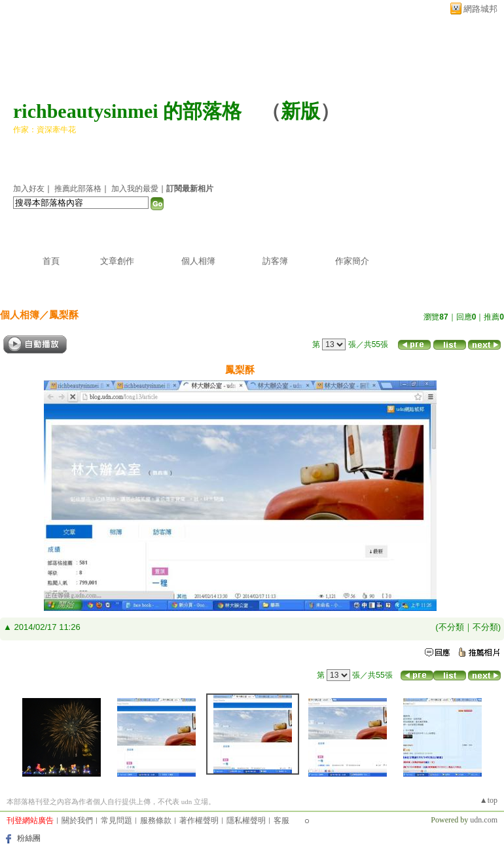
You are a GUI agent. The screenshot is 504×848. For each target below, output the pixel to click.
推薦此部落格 (78, 189)
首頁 (51, 261)
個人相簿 (198, 261)
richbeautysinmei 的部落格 (127, 111)
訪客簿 (275, 261)
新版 (300, 111)
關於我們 (77, 820)
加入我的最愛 (135, 189)
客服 (281, 820)
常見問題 (117, 820)
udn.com (484, 820)
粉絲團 (29, 838)
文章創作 (117, 261)
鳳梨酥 (64, 315)
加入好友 (29, 189)
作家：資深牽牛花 (45, 130)
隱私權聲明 (246, 820)
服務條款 (156, 820)
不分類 (451, 627)
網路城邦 (480, 9)
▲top (489, 800)
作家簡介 (352, 261)
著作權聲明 (199, 820)
